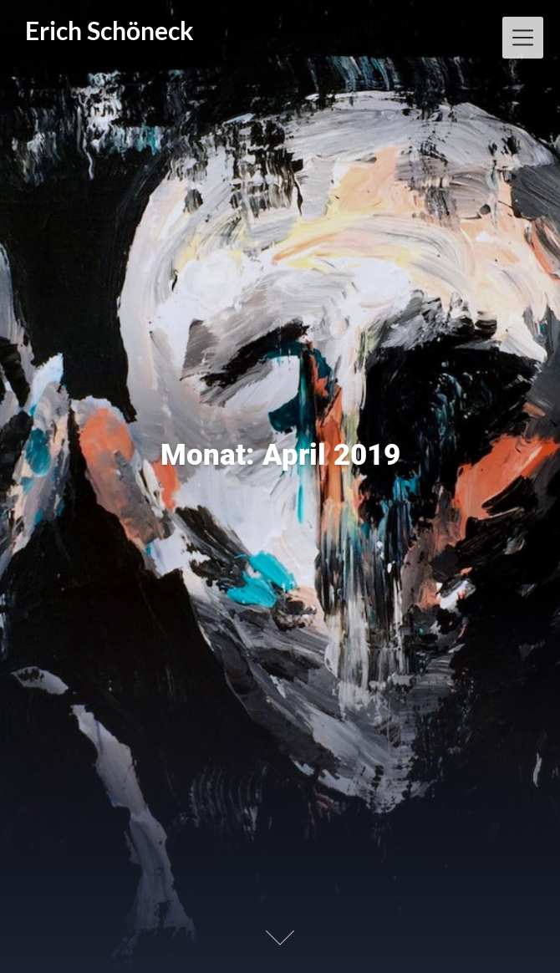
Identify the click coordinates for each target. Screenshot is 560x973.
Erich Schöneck (109, 31)
